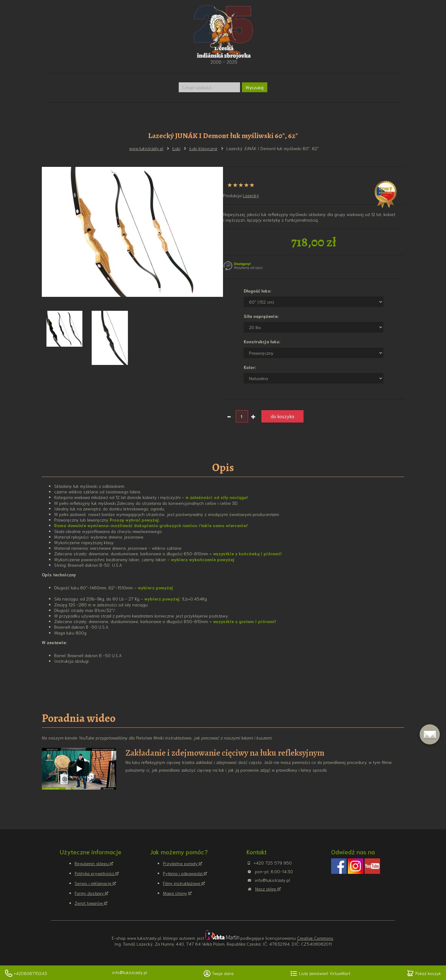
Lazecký (251, 195)
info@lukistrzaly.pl (130, 972)
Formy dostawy (90, 893)
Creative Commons (315, 938)
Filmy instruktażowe (182, 883)
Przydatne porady (181, 863)
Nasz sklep (266, 889)
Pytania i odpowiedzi (183, 873)
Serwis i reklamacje (94, 883)
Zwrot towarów (89, 903)
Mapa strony (175, 893)
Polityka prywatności (95, 873)
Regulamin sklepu (92, 863)
